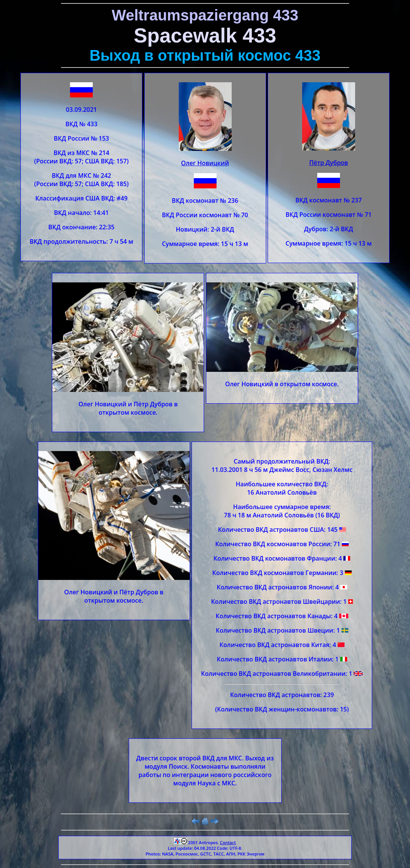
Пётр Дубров (329, 163)
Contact (228, 842)
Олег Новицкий (205, 163)
